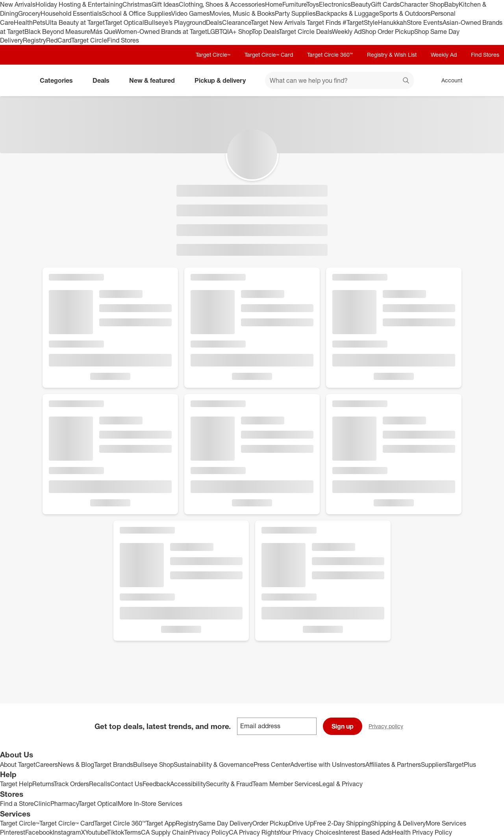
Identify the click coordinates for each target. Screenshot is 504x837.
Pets (39, 22)
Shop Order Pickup (388, 32)
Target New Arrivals (279, 22)
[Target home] (17, 80)
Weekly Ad (347, 32)
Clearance (236, 22)
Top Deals (265, 32)
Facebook (39, 832)
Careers (47, 764)
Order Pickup (271, 823)
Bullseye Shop (153, 764)
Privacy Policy (209, 832)
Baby (451, 4)
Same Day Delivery (226, 823)
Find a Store (17, 804)
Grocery (29, 13)
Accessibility (188, 784)
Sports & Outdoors (405, 13)
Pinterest (13, 832)
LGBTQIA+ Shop (230, 32)
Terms (132, 832)
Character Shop (422, 4)
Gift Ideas (165, 4)
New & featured (155, 80)
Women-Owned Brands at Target (161, 32)
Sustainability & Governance (214, 764)
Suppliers (434, 764)
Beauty (361, 4)
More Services (446, 823)
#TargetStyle (360, 22)
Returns (43, 784)
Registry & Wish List (392, 55)
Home (274, 4)
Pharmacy (64, 804)
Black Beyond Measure (57, 32)
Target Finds (325, 22)
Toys (313, 4)
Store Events (425, 22)
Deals (214, 22)
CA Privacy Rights (254, 832)
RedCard (59, 40)
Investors (353, 764)
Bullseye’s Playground (175, 22)
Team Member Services (286, 784)
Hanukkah (392, 22)
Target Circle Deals (305, 32)
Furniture (294, 4)
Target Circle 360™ (330, 55)
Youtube (96, 832)
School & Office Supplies (137, 13)
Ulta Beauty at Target (75, 22)
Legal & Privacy (341, 784)
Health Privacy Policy (422, 832)
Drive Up (301, 823)
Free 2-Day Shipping (342, 823)
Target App (161, 823)
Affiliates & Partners (393, 764)
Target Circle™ (213, 55)
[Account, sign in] (448, 80)
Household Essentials (71, 13)
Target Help (16, 784)
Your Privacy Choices (309, 832)
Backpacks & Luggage (347, 13)
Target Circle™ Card (269, 55)
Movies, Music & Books (242, 13)
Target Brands (114, 764)
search (406, 81)
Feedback (156, 784)
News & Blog (76, 764)
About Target (18, 764)
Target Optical (124, 22)
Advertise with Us (315, 764)
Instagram (67, 832)
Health (23, 22)
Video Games (190, 13)
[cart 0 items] (487, 80)
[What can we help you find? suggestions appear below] (339, 80)
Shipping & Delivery (398, 823)
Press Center (272, 764)
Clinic (42, 804)
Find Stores (123, 40)
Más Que (103, 32)
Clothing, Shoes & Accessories (222, 4)
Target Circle (89, 40)
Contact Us (126, 784)
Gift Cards (385, 4)
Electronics (335, 4)
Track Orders (71, 784)
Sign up (343, 726)
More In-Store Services (150, 804)
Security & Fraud (229, 784)
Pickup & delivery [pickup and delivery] (223, 80)
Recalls (100, 784)
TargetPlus (461, 764)
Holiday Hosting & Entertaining (79, 4)
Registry (34, 40)
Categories (59, 80)
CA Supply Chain (165, 832)
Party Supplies (295, 13)
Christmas (137, 4)
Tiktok (116, 832)
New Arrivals (18, 4)
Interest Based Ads (365, 832)
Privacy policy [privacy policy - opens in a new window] (389, 727)
